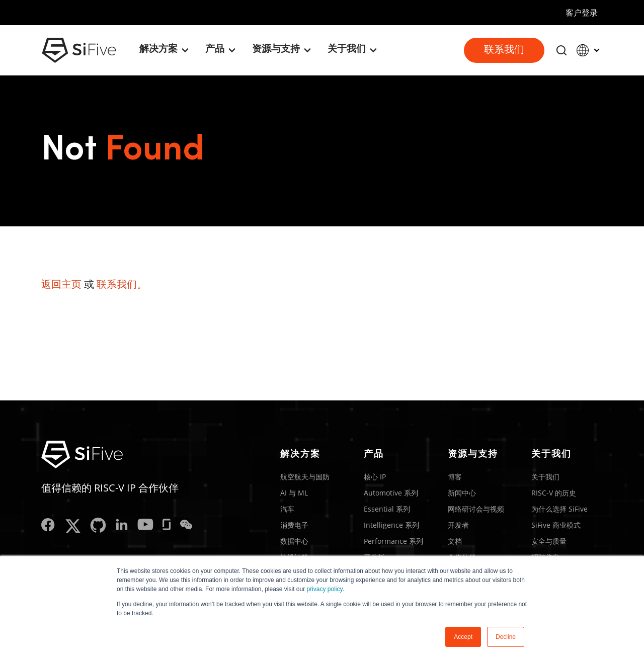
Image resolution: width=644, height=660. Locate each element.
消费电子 (294, 525)
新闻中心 (462, 493)
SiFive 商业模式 (556, 525)
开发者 (458, 525)
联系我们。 (122, 284)
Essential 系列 (387, 509)
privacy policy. (326, 589)
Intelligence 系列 (391, 525)
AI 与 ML (294, 493)
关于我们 (545, 477)
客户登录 (582, 13)
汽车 (287, 509)
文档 (455, 541)
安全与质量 (549, 541)
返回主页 (61, 284)
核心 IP (375, 477)
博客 (455, 477)
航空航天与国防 (305, 477)
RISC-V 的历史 (554, 493)
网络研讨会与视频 (476, 509)
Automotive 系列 (391, 493)
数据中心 (294, 541)
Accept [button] (463, 637)
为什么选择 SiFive (559, 509)
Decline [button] (506, 637)
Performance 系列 (393, 541)
